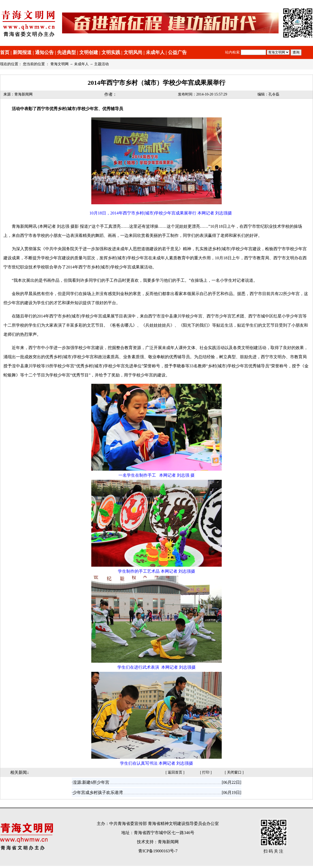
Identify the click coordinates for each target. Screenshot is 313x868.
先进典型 (67, 52)
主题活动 (101, 64)
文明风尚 (133, 52)
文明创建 (89, 52)
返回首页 (175, 772)
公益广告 (177, 52)
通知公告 (44, 52)
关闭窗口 (234, 772)
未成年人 (155, 52)
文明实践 (111, 52)
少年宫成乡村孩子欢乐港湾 (98, 792)
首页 (5, 52)
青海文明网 (59, 64)
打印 (206, 772)
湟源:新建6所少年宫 (91, 782)
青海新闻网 (23, 94)
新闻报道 (22, 52)
